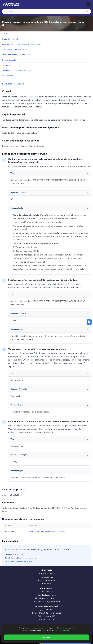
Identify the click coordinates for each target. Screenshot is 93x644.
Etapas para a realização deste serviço (17, 55)
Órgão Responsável (10, 39)
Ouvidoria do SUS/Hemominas (46, 602)
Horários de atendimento (47, 598)
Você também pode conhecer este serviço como (22, 44)
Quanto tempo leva (10, 60)
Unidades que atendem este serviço (16, 71)
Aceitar (47, 637)
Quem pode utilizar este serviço (15, 49)
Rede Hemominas (46, 580)
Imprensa (46, 584)
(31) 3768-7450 (46, 610)
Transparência (47, 577)
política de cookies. (62, 631)
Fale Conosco (8, 76)
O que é (5, 34)
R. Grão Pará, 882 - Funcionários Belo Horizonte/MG (46, 615)
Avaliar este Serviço (13, 84)
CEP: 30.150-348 (47, 620)
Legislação (6, 65)
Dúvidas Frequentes (46, 595)
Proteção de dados (46, 574)
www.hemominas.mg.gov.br (21, 562)
